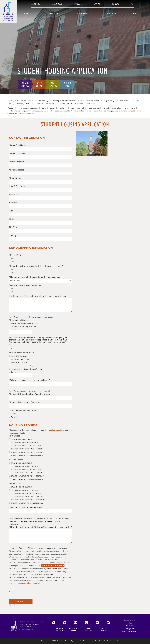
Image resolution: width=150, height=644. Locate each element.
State (11, 219)
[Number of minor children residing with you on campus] (41, 281)
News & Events (129, 620)
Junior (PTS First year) (18, 356)
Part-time (13, 414)
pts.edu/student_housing (29, 583)
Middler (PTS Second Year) (19, 359)
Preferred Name (16, 162)
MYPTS (97, 4)
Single (12, 259)
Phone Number (16, 178)
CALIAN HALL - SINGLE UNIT (20, 439)
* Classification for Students (22, 353)
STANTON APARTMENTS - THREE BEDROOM (26, 452)
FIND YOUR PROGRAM (58, 630)
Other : (20, 332)
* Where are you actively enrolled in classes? (29, 380)
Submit (21, 601)
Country (13, 235)
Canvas (116, 4)
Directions (129, 626)
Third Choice (15, 484)
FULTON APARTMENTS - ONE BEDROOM (25, 446)
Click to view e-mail (53, 566)
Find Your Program (25, 84)
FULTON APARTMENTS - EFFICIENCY (24, 442)
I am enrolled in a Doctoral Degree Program (26, 369)
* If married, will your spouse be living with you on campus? (36, 266)
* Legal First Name (17, 145)
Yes (11, 270)
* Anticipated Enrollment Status (23, 410)
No (11, 273)
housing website (55, 430)
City (11, 211)
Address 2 (14, 203)
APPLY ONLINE (89, 630)
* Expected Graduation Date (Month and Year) (30, 394)
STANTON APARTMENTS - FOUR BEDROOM (26, 455)
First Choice (15, 436)
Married (13, 262)
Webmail (78, 4)
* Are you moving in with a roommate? (26, 285)
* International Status (19, 320)
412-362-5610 (30, 629)
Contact (129, 623)
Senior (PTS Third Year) (18, 363)
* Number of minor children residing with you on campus (35, 277)
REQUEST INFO (73, 630)
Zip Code (13, 227)
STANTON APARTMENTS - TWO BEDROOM (26, 449)
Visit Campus (53, 84)
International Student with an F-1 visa (23, 323)
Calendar (57, 4)
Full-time (13, 417)
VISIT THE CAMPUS (104, 630)
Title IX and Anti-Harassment (108, 641)
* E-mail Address (17, 170)
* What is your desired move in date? (26, 507)
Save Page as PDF (129, 632)
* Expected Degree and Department (25, 402)
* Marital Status (16, 255)
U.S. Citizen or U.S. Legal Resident (22, 327)
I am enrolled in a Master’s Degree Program (26, 366)
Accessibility (69, 641)
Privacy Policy (40, 641)
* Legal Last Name (17, 153)
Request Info (67, 84)
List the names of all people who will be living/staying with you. (38, 296)
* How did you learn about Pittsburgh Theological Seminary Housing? (41, 527)
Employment (129, 629)
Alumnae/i (35, 4)
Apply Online (39, 84)
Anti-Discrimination (86, 641)
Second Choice (16, 460)
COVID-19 (55, 641)
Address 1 (13, 194)
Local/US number (17, 186)
